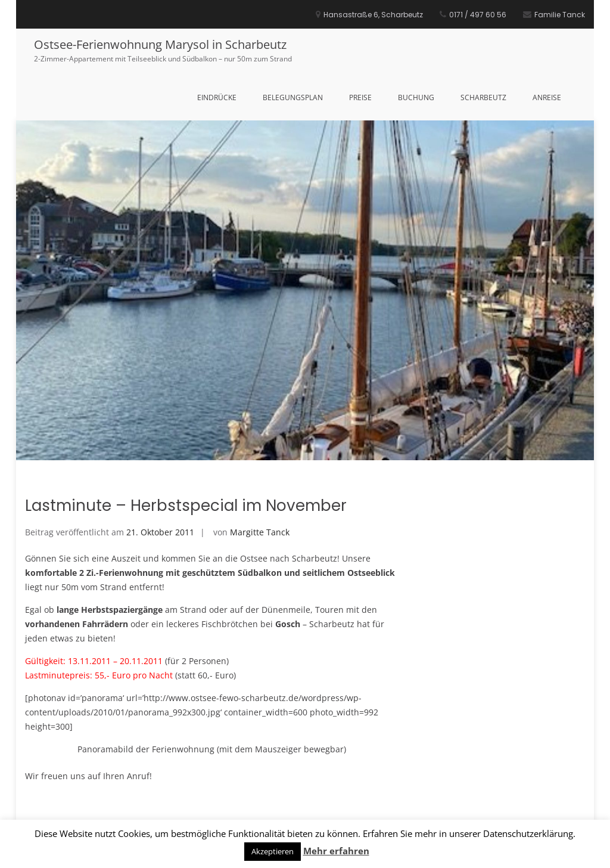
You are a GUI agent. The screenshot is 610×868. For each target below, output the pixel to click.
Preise (360, 97)
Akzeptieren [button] (273, 851)
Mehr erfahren (336, 851)
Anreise (547, 97)
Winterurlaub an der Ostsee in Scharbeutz (295, 755)
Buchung (416, 97)
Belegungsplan (293, 97)
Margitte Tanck (260, 421)
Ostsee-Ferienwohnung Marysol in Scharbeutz (160, 44)
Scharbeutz (483, 97)
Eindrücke (217, 97)
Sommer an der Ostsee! (91, 755)
